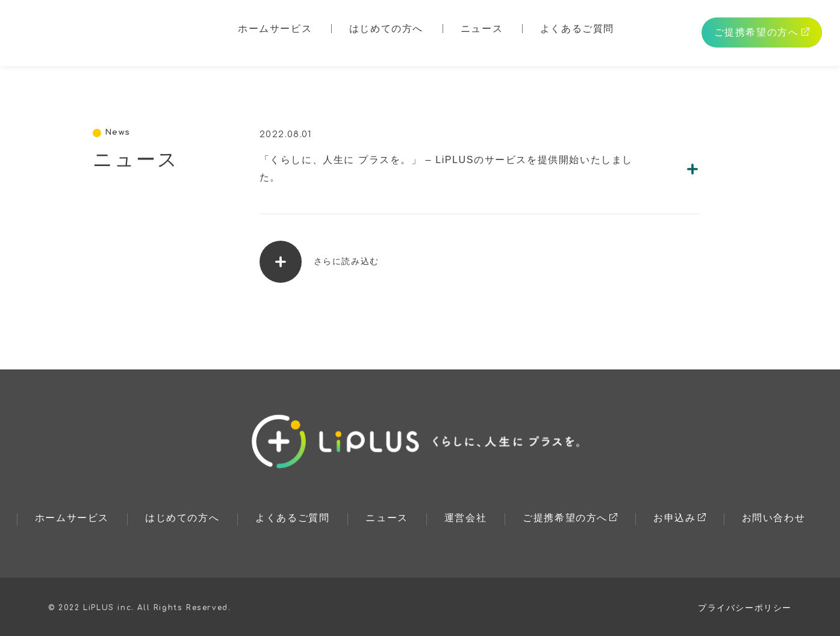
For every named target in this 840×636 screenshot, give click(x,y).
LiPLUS (90, 32)
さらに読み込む (319, 262)
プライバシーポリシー (745, 608)
